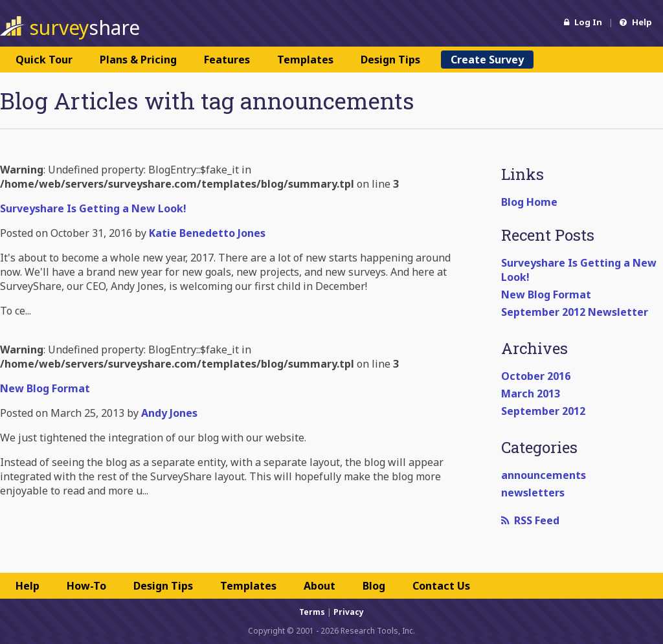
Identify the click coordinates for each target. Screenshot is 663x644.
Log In (583, 22)
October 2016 (536, 376)
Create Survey (487, 60)
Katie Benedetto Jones (207, 233)
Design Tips (390, 60)
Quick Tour (44, 60)
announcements (544, 475)
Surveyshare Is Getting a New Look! (93, 208)
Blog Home (529, 202)
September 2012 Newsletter (575, 312)
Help (636, 22)
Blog (374, 586)
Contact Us (441, 586)
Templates (305, 60)
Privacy (349, 612)
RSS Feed (530, 520)
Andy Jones (169, 413)
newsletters (533, 493)
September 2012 (543, 411)
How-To (86, 586)
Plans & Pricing (138, 60)
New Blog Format (546, 294)
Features (227, 60)
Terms (312, 612)
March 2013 (531, 394)
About (320, 586)
